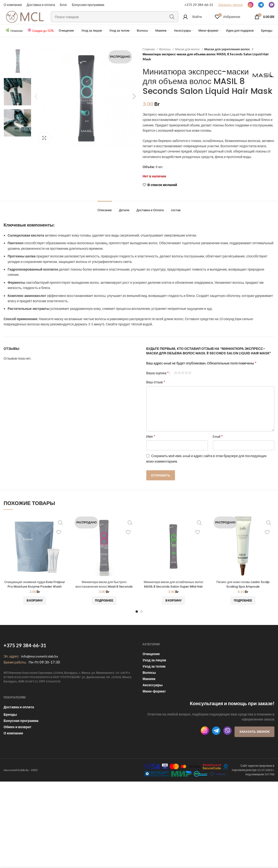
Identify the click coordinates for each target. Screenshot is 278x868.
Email (218, 457)
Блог (63, 5)
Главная (149, 60)
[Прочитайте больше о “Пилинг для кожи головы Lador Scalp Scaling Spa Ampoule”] (243, 621)
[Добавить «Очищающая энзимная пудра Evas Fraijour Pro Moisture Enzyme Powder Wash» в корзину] (35, 621)
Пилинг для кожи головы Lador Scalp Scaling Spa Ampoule (243, 604)
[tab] (105, 228)
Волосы (165, 60)
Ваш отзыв (156, 402)
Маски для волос (188, 60)
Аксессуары (153, 705)
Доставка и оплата (19, 727)
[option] (17, 71)
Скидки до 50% (43, 41)
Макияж (149, 699)
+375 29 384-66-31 (199, 5)
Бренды (10, 735)
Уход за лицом (154, 680)
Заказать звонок (254, 752)
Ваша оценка (158, 393)
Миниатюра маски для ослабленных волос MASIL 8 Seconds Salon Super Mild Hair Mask (174, 607)
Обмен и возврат (17, 747)
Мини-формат (154, 712)
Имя (151, 457)
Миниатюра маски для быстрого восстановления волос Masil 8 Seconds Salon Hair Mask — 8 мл (104, 607)
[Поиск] (118, 22)
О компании (13, 5)
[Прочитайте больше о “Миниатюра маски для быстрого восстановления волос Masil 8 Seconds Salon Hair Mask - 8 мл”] (104, 621)
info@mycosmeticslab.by (40, 677)
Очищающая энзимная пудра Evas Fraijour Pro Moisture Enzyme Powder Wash (35, 607)
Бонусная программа (88, 5)
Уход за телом (154, 687)
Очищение (151, 674)
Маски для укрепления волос (226, 60)
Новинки (17, 41)
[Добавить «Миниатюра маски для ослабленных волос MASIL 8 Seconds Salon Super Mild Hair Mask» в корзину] (173, 621)
